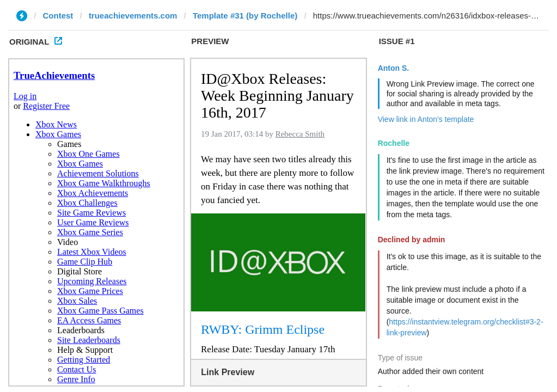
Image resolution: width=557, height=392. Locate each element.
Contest (58, 16)
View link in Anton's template (426, 119)
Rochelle (394, 143)
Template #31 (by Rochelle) (245, 16)
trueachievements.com (133, 16)
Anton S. (394, 68)
